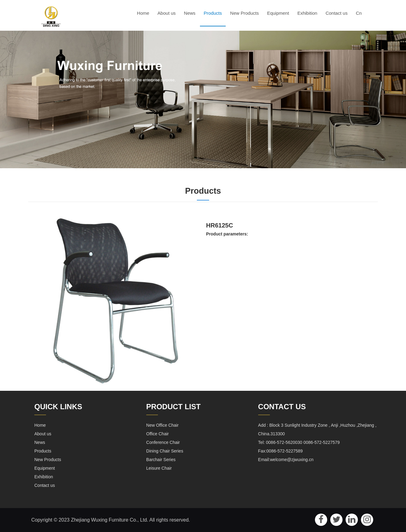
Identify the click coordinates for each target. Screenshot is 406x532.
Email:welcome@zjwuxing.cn (286, 460)
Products (213, 13)
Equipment (278, 13)
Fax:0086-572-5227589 (281, 451)
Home (143, 13)
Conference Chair (163, 442)
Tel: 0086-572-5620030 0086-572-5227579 (299, 442)
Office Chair (158, 434)
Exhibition (307, 13)
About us (167, 13)
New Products (245, 13)
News (190, 13)
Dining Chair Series (165, 451)
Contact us (337, 13)
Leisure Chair (159, 468)
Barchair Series (161, 460)
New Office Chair (163, 425)
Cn (359, 13)
